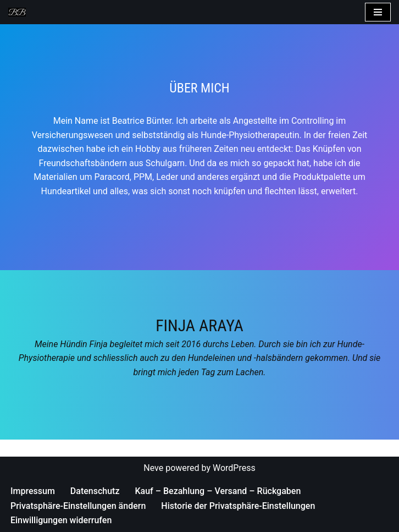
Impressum (33, 491)
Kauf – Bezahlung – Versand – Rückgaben (218, 491)
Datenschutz (95, 491)
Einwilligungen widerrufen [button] (61, 520)
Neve (153, 468)
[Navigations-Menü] (378, 12)
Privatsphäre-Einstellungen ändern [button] (78, 506)
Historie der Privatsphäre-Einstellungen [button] (238, 506)
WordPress (234, 468)
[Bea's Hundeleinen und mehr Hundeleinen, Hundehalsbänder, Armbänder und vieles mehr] (20, 12)
